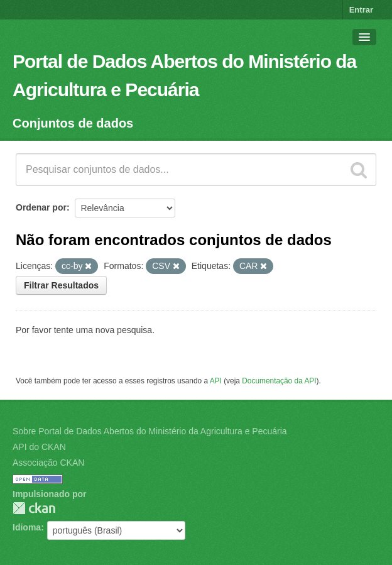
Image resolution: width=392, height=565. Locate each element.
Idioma (27, 527)
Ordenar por (41, 207)
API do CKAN (39, 447)
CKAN (34, 508)
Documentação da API (279, 381)
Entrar (361, 10)
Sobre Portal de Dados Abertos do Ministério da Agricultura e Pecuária (150, 431)
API (216, 381)
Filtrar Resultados (61, 285)
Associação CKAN (48, 463)
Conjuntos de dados (73, 123)
